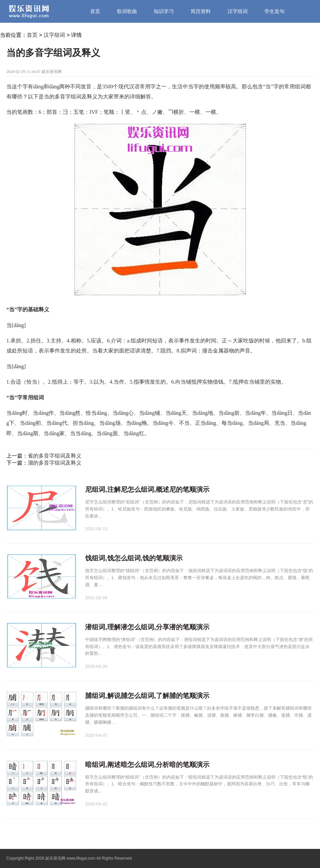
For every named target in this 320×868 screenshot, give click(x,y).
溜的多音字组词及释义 (55, 463)
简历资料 (201, 11)
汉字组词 (238, 11)
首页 (95, 11)
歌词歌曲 (127, 11)
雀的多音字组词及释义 (55, 456)
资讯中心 (137, 34)
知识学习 (164, 11)
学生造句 (274, 11)
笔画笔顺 (100, 34)
